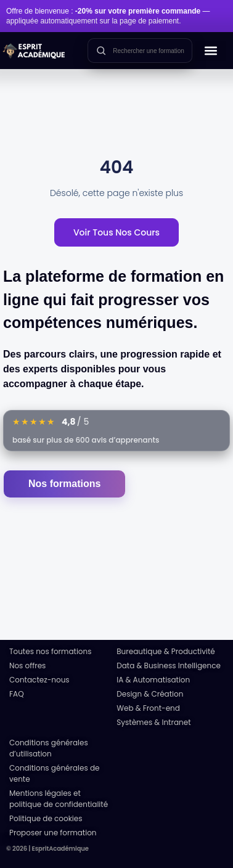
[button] (211, 51)
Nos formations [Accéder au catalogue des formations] (64, 484)
